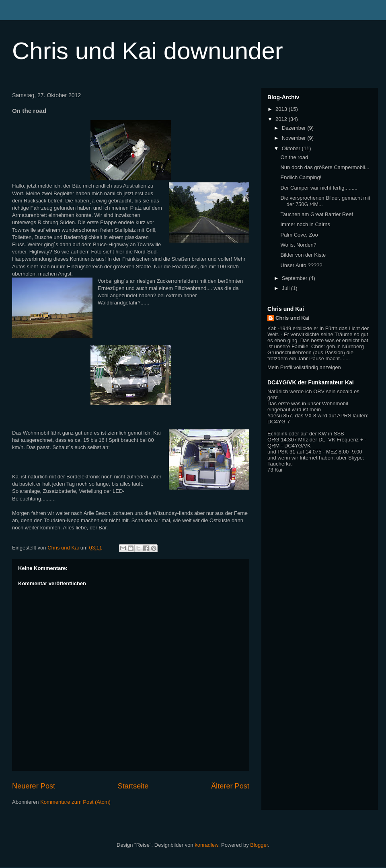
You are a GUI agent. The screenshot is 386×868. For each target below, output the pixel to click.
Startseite (133, 786)
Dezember (295, 128)
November (295, 138)
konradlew (206, 845)
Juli (286, 288)
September (295, 278)
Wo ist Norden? (298, 245)
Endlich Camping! (301, 177)
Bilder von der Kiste (303, 255)
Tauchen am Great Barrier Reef (317, 214)
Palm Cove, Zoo (299, 235)
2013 (282, 109)
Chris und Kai (293, 318)
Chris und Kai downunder (148, 51)
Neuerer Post (34, 786)
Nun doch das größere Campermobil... (325, 167)
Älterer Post (230, 786)
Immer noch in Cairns (305, 224)
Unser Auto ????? (301, 265)
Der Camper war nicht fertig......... (319, 188)
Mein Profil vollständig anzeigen (304, 367)
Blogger (259, 845)
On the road (294, 157)
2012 (282, 119)
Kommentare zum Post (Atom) (75, 802)
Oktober (292, 148)
